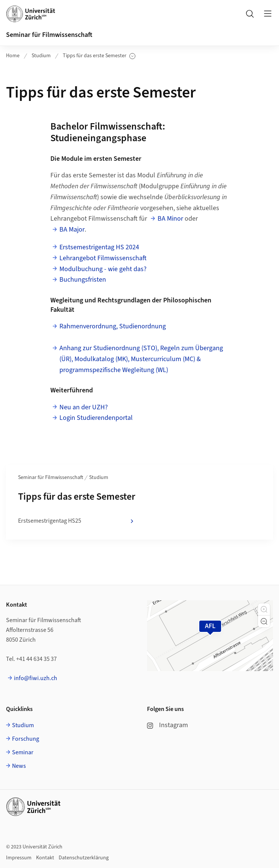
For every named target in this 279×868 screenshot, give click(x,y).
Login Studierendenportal (96, 418)
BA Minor (170, 219)
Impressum (19, 858)
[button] (264, 609)
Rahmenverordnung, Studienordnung (113, 326)
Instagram (168, 725)
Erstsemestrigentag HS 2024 (99, 247)
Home (13, 56)
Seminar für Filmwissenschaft (49, 35)
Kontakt (45, 858)
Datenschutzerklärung (84, 858)
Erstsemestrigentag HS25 (77, 521)
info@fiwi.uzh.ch (36, 678)
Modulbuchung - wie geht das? (103, 269)
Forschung (26, 739)
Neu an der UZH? (84, 407)
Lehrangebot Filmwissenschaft (103, 258)
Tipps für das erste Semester (99, 56)
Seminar (23, 752)
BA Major (72, 230)
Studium (41, 56)
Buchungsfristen (83, 280)
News (19, 766)
